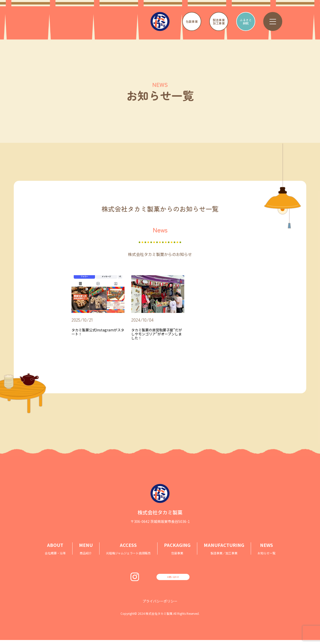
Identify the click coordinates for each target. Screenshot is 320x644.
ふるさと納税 (246, 22)
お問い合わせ (173, 579)
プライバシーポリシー (160, 605)
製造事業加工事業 (219, 22)
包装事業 (192, 21)
